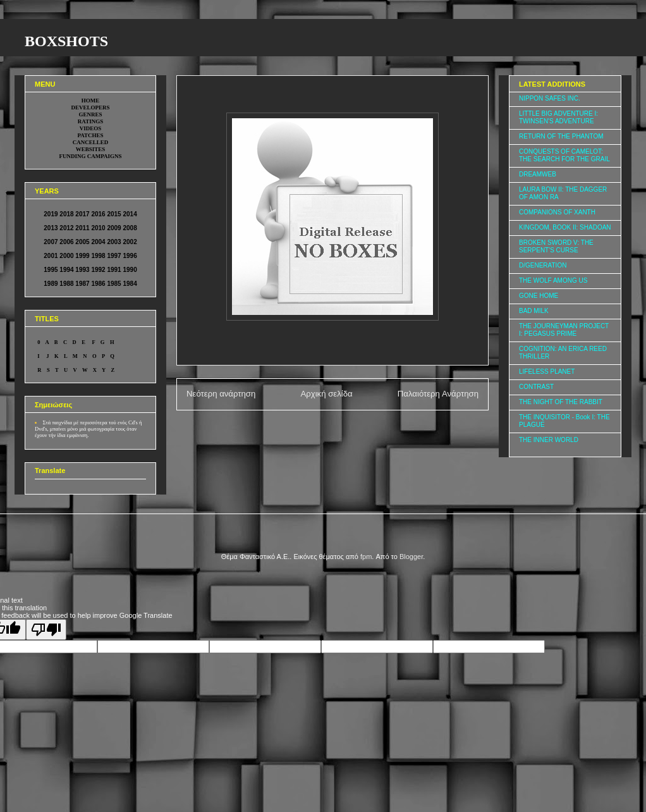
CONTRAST (536, 387)
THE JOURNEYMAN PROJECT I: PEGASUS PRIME (564, 330)
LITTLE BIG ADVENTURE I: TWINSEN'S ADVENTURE (558, 117)
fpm (366, 557)
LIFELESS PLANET (547, 372)
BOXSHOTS (66, 41)
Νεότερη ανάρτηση (221, 394)
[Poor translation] (46, 630)
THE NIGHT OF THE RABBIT (561, 402)
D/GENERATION (543, 265)
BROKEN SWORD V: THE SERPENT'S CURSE (556, 246)
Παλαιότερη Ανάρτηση (438, 394)
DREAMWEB (538, 174)
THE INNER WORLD (549, 440)
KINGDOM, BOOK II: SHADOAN (565, 227)
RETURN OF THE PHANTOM (561, 136)
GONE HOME (539, 296)
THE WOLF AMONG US (553, 280)
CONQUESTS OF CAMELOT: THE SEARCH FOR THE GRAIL (564, 155)
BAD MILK (534, 311)
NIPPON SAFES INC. (550, 98)
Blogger (411, 557)
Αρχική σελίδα (326, 394)
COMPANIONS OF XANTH (557, 212)
